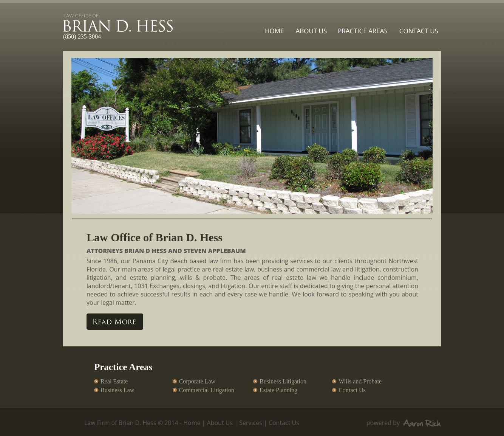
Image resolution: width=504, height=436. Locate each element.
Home (192, 423)
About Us (220, 423)
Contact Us (284, 423)
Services (251, 423)
